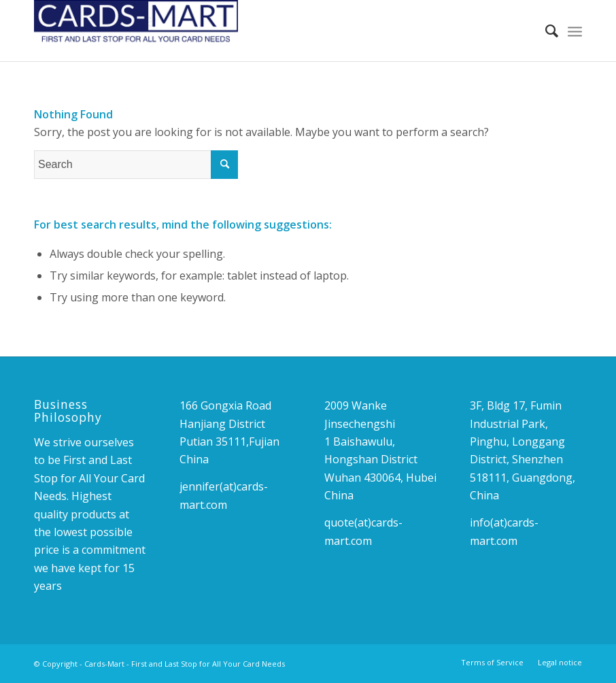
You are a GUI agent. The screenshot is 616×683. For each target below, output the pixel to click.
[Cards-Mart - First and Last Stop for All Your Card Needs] (136, 31)
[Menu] (575, 31)
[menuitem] (545, 31)
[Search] (545, 31)
